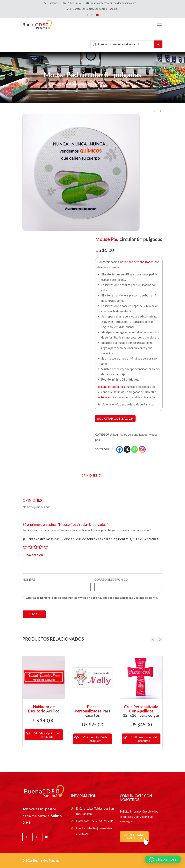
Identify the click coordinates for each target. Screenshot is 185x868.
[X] (127, 449)
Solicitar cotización (115, 418)
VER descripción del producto (47, 735)
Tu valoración (34, 555)
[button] (163, 859)
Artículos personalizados (77, 84)
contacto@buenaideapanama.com (117, 3)
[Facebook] (119, 449)
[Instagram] (142, 449)
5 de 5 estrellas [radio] (46, 546)
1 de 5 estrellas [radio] (25, 546)
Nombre (30, 580)
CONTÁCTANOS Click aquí (134, 837)
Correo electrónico (112, 580)
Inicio (52, 84)
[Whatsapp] (135, 449)
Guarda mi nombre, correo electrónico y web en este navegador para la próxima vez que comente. (92, 598)
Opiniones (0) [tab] (91, 475)
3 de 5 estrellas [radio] (35, 546)
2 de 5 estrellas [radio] (30, 546)
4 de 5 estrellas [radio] (41, 546)
